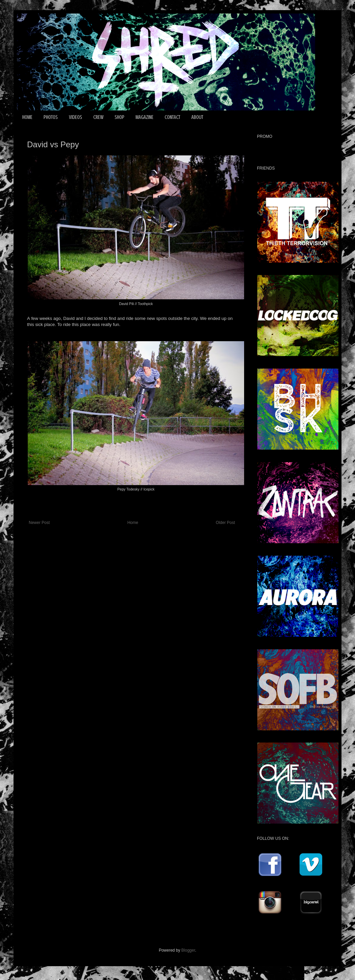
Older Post (225, 523)
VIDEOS (76, 117)
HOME (27, 117)
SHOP (120, 117)
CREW (98, 117)
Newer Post (39, 523)
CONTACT (172, 117)
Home (133, 523)
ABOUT (197, 117)
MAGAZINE (145, 117)
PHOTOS (51, 117)
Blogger (188, 950)
